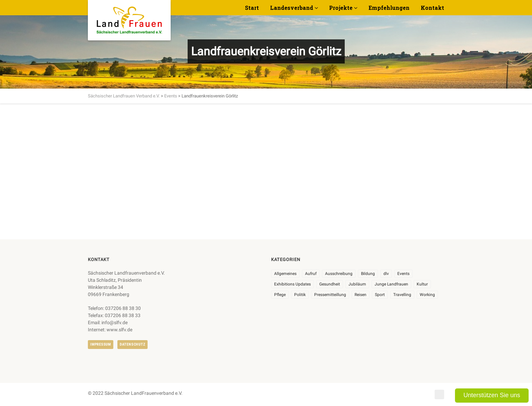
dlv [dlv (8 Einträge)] (386, 274)
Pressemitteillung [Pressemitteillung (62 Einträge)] (330, 295)
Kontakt (432, 8)
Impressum (101, 344)
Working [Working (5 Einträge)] (427, 295)
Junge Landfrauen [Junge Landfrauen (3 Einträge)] (391, 284)
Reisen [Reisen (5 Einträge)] (360, 295)
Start (252, 8)
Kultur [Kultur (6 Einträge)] (422, 284)
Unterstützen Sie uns (492, 395)
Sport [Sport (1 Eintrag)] (380, 295)
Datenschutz (132, 344)
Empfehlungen (389, 8)
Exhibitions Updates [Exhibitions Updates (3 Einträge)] (292, 284)
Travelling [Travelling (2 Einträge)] (402, 295)
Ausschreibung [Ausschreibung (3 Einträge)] (339, 274)
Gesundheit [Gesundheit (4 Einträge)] (330, 284)
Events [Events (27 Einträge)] (403, 274)
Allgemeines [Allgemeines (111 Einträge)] (285, 274)
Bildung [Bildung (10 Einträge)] (368, 274)
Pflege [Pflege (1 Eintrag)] (280, 295)
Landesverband (292, 8)
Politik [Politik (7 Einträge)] (300, 295)
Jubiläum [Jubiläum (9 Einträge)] (357, 284)
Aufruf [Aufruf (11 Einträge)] (311, 274)
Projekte (341, 8)
